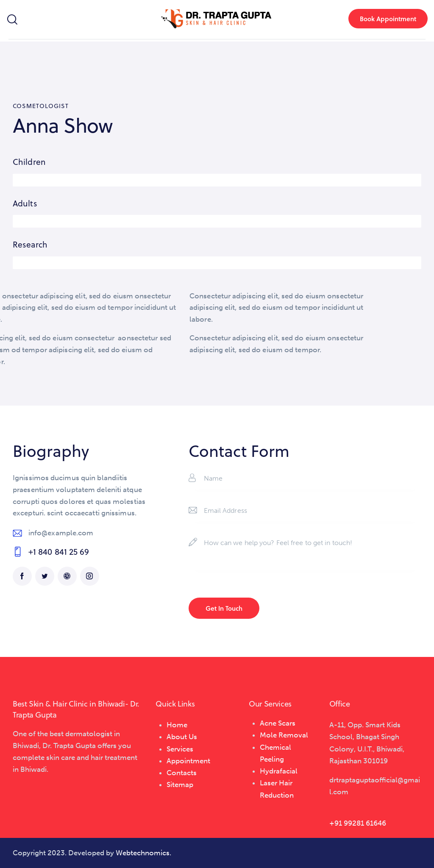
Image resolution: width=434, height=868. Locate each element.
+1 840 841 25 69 (59, 551)
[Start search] (12, 20)
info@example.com (61, 533)
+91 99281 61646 (358, 823)
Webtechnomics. (143, 853)
